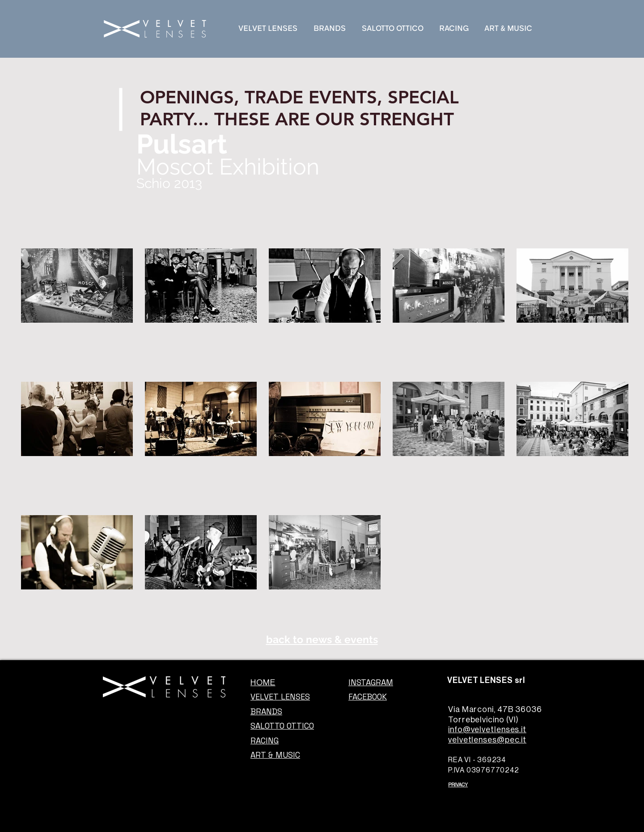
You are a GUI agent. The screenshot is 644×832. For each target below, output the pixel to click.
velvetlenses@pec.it (487, 740)
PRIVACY (458, 785)
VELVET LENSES (280, 697)
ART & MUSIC (275, 755)
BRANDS (266, 711)
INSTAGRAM (371, 682)
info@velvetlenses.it (487, 730)
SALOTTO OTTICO (282, 726)
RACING (265, 740)
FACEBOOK (368, 697)
